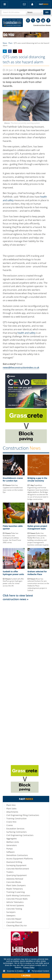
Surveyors (11, 912)
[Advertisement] (26, 683)
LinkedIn (38, 20)
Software (10, 852)
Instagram (28, 20)
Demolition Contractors (17, 855)
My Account (32, 4)
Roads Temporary (15, 889)
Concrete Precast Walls (17, 899)
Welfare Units (13, 842)
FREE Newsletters (24, 4)
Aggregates (12, 839)
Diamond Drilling (14, 862)
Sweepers (11, 916)
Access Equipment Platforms (20, 859)
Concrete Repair (14, 919)
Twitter (33, 20)
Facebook (48, 20)
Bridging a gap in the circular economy (37, 479)
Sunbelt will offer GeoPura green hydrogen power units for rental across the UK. (13, 582)
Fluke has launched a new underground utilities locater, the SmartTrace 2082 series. (12, 538)
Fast (44, 4)
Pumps (10, 849)
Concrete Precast (14, 922)
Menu (5, 4)
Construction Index (12, 23)
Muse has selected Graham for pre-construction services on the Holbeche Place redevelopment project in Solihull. (38, 585)
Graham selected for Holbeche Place (37, 573)
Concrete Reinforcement (18, 869)
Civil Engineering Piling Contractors (23, 815)
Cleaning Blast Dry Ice (17, 925)
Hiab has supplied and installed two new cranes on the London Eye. (13, 489)
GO (47, 12)
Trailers (10, 872)
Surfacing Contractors (17, 832)
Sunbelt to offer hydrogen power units (13, 573)
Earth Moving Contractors (18, 895)
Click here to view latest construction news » (18, 597)
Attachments (12, 812)
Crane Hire (11, 822)
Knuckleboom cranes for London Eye (13, 479)
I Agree (26, 976)
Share (5, 51)
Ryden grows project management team (37, 527)
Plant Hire (11, 805)
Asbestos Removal (15, 879)
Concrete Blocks (14, 882)
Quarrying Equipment (17, 875)
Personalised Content (38, 971)
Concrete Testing (14, 909)
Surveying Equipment (16, 865)
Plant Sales (11, 809)
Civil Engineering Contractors (20, 835)
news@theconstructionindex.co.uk (21, 368)
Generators (12, 845)
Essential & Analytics (13, 971)
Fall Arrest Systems (15, 905)
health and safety (26, 333)
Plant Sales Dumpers (16, 885)
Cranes (10, 825)
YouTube (43, 20)
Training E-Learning (16, 892)
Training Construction (17, 818)
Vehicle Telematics (15, 902)
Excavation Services (15, 829)
